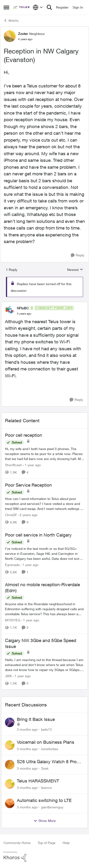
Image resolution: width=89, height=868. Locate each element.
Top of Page (47, 843)
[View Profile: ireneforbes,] (10, 745)
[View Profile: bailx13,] (10, 722)
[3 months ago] (27, 729)
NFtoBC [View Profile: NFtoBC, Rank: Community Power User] (23, 308)
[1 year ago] (32, 465)
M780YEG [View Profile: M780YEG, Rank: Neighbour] (13, 620)
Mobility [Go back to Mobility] (11, 20)
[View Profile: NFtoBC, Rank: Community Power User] (10, 311)
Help (66, 843)
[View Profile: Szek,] (10, 765)
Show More (45, 821)
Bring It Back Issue (36, 719)
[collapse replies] (44, 304)
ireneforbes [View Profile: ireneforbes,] (50, 749)
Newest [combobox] (75, 270)
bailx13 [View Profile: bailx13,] (46, 729)
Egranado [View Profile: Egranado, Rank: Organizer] (12, 564)
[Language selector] (38, 7)
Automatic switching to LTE (44, 800)
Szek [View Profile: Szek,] (45, 768)
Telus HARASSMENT (38, 781)
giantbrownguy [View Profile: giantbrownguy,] (52, 807)
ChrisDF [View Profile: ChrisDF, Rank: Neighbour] (11, 515)
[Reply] (77, 255)
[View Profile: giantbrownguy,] (10, 803)
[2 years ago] (28, 515)
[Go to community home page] (22, 7)
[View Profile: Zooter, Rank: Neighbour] (10, 36)
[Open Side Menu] (6, 7)
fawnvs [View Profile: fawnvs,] (46, 788)
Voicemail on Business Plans (46, 742)
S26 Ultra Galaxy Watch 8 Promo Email (50, 762)
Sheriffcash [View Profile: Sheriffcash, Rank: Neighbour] (14, 465)
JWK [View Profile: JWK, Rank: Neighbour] (8, 676)
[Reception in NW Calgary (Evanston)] (24, 314)
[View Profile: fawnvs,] (10, 784)
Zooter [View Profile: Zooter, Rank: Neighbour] (23, 34)
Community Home (17, 843)
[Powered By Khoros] (44, 857)
